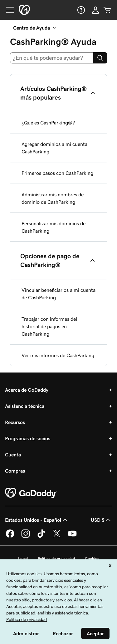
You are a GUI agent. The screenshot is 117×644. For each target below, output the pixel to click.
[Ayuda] (80, 10)
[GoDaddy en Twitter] (57, 537)
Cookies (92, 559)
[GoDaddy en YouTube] (72, 537)
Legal (23, 559)
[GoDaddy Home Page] (31, 493)
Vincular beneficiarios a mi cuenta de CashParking (58, 294)
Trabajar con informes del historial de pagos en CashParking (49, 326)
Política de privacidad (56, 559)
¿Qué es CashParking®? (48, 123)
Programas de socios (28, 438)
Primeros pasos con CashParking (57, 173)
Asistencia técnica (25, 406)
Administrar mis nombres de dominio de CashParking (53, 198)
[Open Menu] (7, 10)
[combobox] (52, 58)
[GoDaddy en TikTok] (41, 537)
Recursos (15, 422)
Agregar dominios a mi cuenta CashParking (54, 148)
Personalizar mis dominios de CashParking (54, 227)
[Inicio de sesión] (95, 10)
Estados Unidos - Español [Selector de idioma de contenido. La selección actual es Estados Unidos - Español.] (37, 520)
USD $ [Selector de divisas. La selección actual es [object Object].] (101, 520)
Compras (15, 471)
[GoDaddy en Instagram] (26, 537)
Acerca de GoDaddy (27, 390)
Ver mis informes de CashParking (58, 355)
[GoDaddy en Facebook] (10, 537)
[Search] (100, 58)
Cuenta (13, 455)
